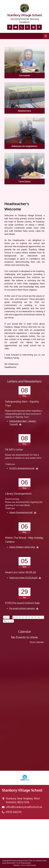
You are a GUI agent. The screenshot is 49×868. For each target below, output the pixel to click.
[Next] (8, 621)
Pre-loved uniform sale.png (22, 608)
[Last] (12, 621)
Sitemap (16, 865)
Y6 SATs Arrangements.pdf (22, 468)
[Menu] (46, 36)
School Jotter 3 (11, 863)
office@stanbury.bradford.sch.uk (24, 807)
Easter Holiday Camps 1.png (22, 547)
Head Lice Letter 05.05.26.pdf (24, 578)
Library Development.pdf (21, 512)
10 (39, 617)
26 (5, 621)
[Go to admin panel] (29, 865)
